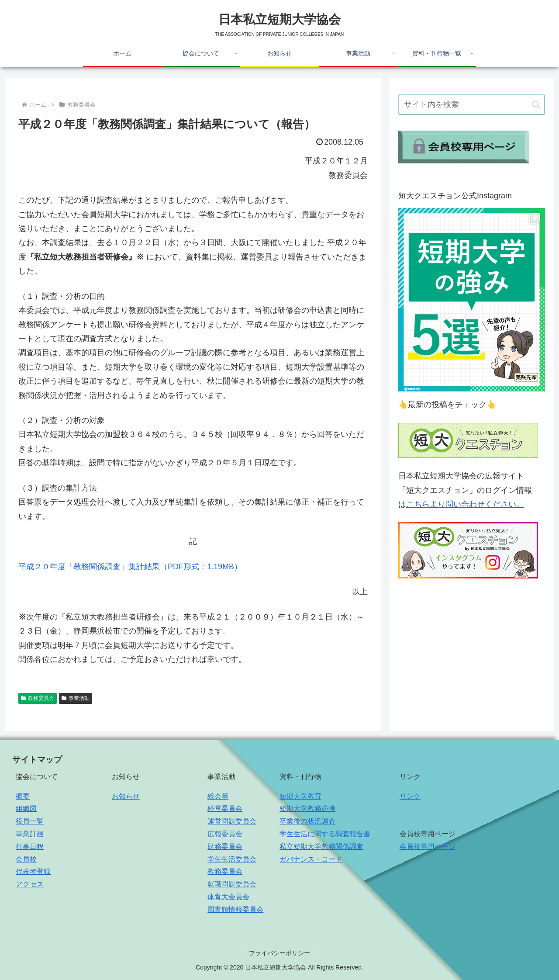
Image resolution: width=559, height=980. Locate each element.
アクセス (30, 884)
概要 (23, 796)
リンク (410, 796)
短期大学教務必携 (307, 809)
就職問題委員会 (232, 884)
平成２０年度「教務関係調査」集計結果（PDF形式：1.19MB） (130, 567)
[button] (536, 105)
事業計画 (30, 834)
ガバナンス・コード (311, 859)
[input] (472, 105)
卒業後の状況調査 (307, 821)
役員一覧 (30, 821)
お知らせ (126, 796)
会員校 (26, 859)
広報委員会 (225, 834)
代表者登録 (33, 871)
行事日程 (30, 847)
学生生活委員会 (232, 859)
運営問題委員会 (232, 821)
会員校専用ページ (428, 847)
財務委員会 (225, 847)
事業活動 (76, 698)
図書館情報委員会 (235, 909)
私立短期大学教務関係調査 (321, 847)
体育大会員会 (228, 897)
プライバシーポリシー (279, 953)
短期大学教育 (300, 796)
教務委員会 (38, 698)
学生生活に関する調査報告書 (325, 834)
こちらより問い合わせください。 (465, 504)
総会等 (218, 796)
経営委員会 (225, 809)
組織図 (26, 809)
